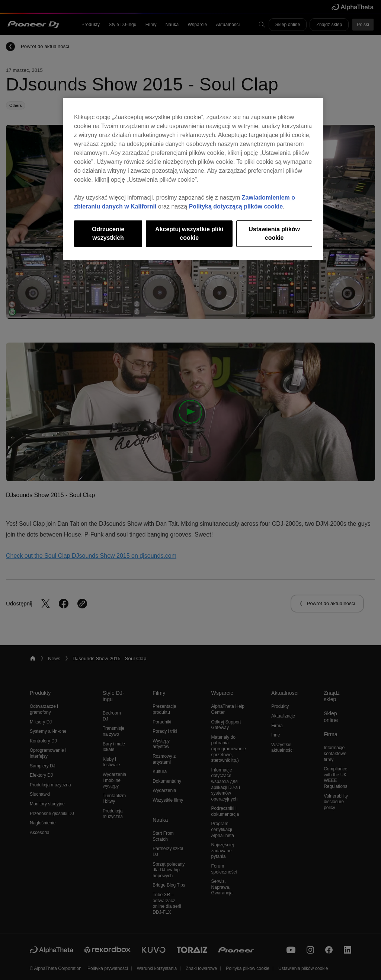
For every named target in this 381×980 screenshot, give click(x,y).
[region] (193, 179)
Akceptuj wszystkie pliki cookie (189, 233)
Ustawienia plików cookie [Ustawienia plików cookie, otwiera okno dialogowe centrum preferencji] (274, 233)
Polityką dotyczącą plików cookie (236, 206)
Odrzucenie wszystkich (108, 233)
